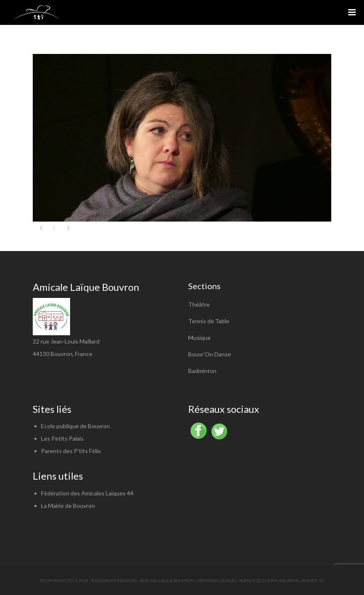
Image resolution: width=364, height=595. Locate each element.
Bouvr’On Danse (210, 354)
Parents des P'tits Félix (71, 451)
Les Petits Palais (62, 438)
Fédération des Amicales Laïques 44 (87, 493)
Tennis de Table (209, 321)
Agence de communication (269, 580)
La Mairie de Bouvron (68, 506)
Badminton (202, 371)
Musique (199, 338)
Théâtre (199, 304)
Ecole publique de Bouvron (75, 426)
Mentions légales (216, 580)
